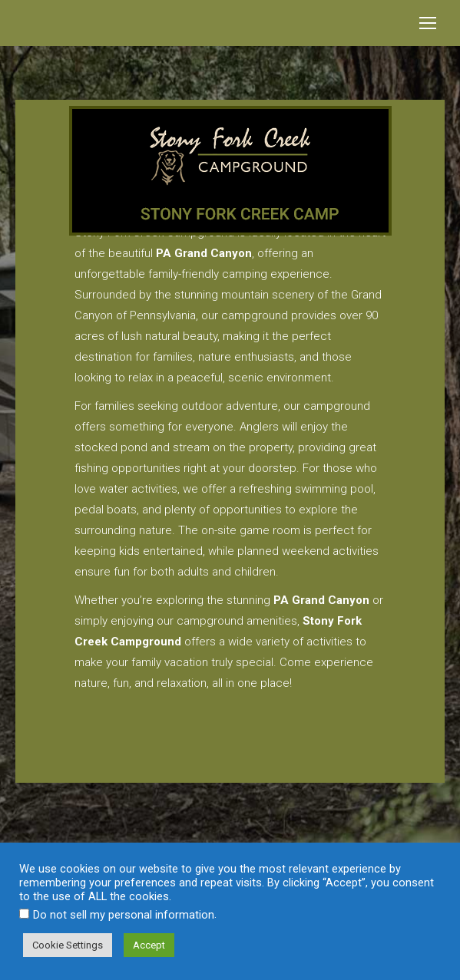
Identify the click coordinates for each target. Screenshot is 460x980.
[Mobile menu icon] (428, 23)
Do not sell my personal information (124, 915)
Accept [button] (149, 945)
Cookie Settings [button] (68, 945)
